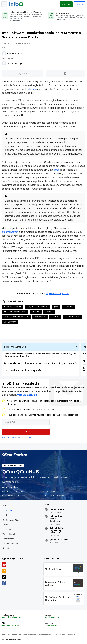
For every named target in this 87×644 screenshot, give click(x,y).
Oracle (49, 312)
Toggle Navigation (4, 4)
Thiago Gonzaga (14, 64)
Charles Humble (14, 53)
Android (69, 307)
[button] (26, 432)
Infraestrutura (72, 317)
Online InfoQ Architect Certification (56, 519)
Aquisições (40, 317)
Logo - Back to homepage (16, 4)
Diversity (6, 548)
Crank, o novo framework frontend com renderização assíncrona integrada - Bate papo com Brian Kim (40, 355)
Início (5, 506)
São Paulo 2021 (50, 492)
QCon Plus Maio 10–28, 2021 (13, 496)
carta (56, 170)
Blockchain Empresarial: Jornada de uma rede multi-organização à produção (40, 363)
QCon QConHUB (21, 472)
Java (56, 307)
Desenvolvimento (12, 307)
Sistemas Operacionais (15, 312)
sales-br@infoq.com (53, 617)
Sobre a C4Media (10, 543)
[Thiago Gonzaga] (4, 64)
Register (66, 4)
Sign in (80, 4)
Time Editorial (9, 534)
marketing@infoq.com (54, 625)
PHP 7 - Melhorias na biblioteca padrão (22, 370)
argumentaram (10, 232)
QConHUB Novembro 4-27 (12, 492)
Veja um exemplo (27, 395)
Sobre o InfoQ (9, 539)
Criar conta (8, 510)
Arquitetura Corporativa (58, 294)
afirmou (32, 89)
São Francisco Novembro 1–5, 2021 (57, 496)
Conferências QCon (11, 520)
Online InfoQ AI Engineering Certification (57, 531)
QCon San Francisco (59, 540)
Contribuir (7, 529)
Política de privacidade (12, 639)
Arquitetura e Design (38, 307)
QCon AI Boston (57, 510)
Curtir (25, 74)
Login (5, 515)
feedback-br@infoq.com (12, 617)
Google (36, 312)
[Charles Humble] (4, 53)
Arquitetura (10, 322)
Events (6, 525)
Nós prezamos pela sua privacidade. (17, 437)
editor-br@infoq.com (10, 625)
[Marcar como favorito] (66, 74)
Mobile (55, 317)
